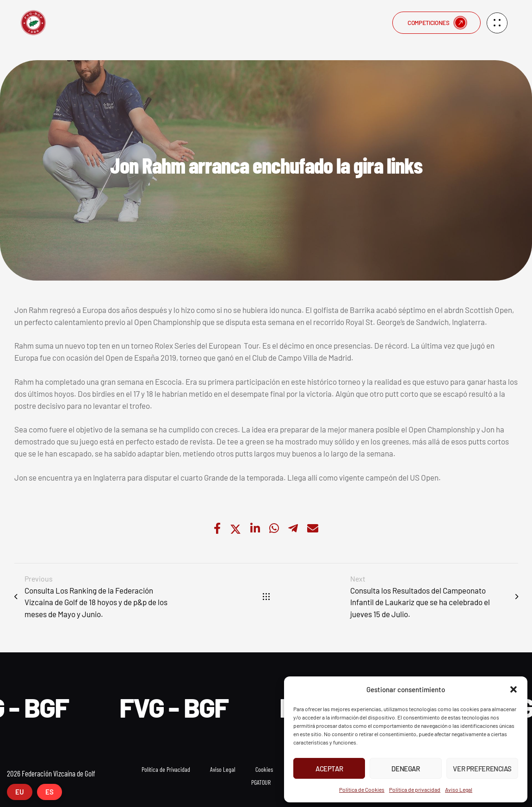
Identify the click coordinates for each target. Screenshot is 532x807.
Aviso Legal (459, 789)
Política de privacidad (415, 789)
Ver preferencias (482, 769)
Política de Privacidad (166, 769)
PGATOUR (261, 782)
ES (49, 792)
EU (20, 792)
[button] (513, 689)
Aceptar (329, 769)
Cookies (264, 769)
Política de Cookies (362, 789)
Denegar (405, 769)
